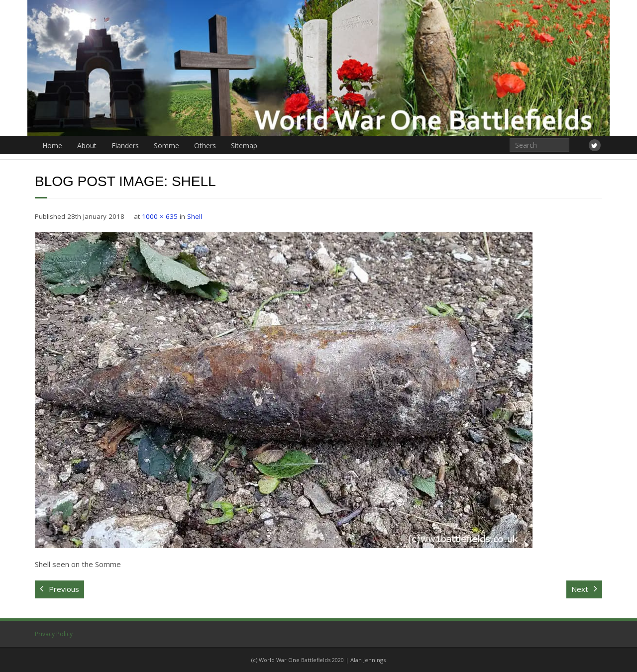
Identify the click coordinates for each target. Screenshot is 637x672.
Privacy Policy (54, 634)
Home (52, 145)
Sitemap (244, 145)
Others (205, 145)
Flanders (125, 145)
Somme (166, 145)
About (87, 145)
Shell (195, 216)
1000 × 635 (160, 216)
